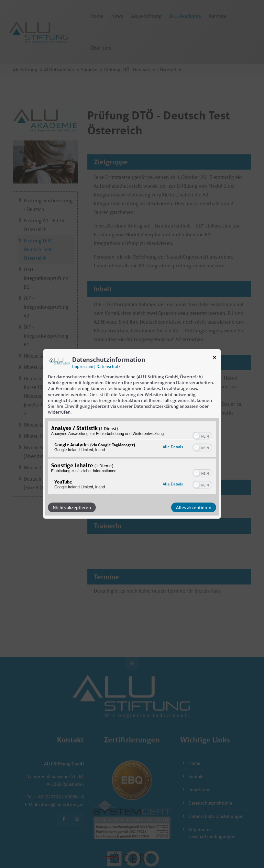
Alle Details (173, 447)
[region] (132, 459)
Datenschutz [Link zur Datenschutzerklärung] (108, 367)
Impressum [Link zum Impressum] (83, 367)
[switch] (202, 435)
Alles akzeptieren (194, 507)
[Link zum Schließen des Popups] (214, 359)
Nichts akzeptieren (72, 507)
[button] (196, 436)
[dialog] (132, 434)
